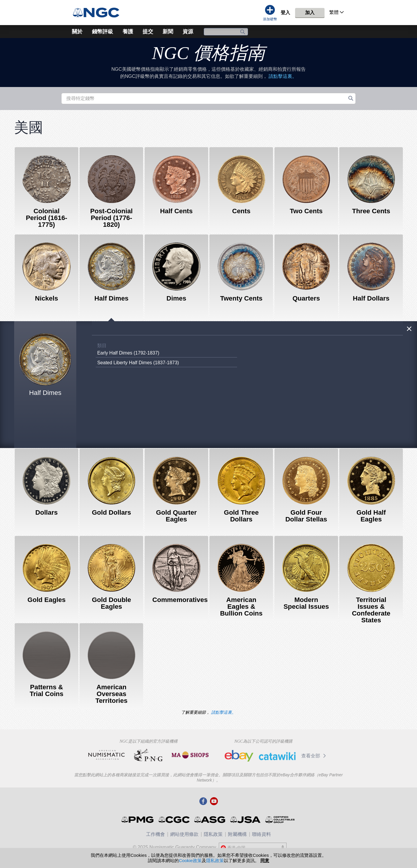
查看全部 (315, 756)
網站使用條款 (184, 834)
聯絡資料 (262, 834)
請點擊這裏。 (283, 76)
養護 (128, 32)
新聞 (168, 32)
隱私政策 (213, 834)
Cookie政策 (190, 860)
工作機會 (155, 834)
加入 (310, 13)
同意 (265, 860)
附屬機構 (237, 834)
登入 (285, 13)
